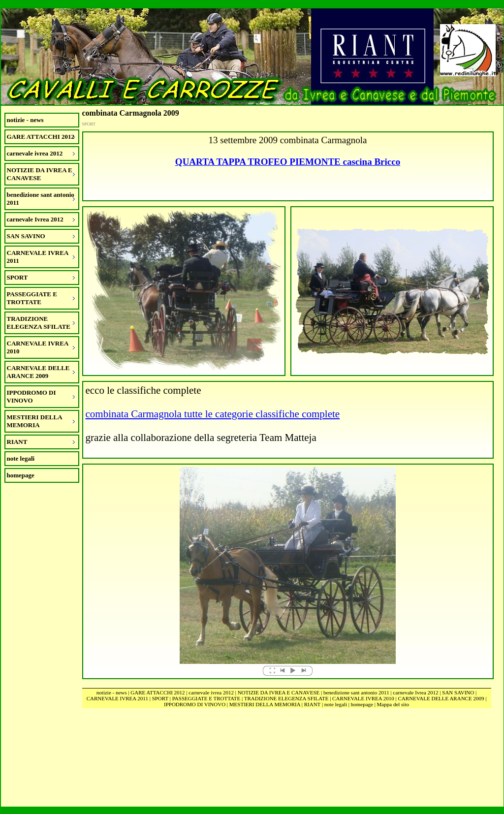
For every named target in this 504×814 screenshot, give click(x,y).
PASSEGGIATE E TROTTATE (206, 698)
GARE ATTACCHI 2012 (157, 692)
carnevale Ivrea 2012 (415, 692)
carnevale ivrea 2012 (211, 692)
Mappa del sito (393, 704)
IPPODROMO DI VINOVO (195, 704)
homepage (21, 475)
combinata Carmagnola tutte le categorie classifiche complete (213, 414)
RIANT (312, 704)
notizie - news (25, 120)
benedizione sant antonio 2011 (356, 692)
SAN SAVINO (458, 692)
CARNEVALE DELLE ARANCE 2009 (441, 698)
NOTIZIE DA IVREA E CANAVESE (279, 692)
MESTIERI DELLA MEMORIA (265, 704)
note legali (21, 458)
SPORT (160, 698)
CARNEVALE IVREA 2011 (117, 698)
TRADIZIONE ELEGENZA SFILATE (286, 698)
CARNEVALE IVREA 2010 (363, 698)
